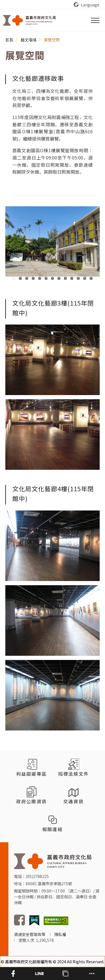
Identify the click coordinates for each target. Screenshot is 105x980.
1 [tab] (14, 278)
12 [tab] (85, 278)
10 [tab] (72, 278)
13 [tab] (91, 278)
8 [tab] (59, 278)
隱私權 (60, 934)
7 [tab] (53, 278)
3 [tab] (27, 278)
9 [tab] (65, 278)
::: (8, 40)
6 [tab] (46, 278)
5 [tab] (40, 278)
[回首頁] (29, 20)
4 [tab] (33, 278)
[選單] (95, 20)
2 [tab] (20, 278)
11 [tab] (78, 278)
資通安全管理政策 (30, 934)
